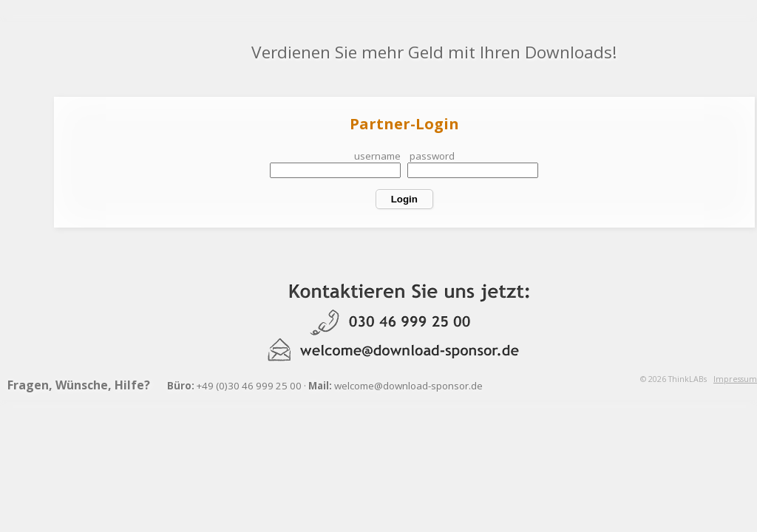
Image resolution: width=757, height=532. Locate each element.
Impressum (735, 379)
